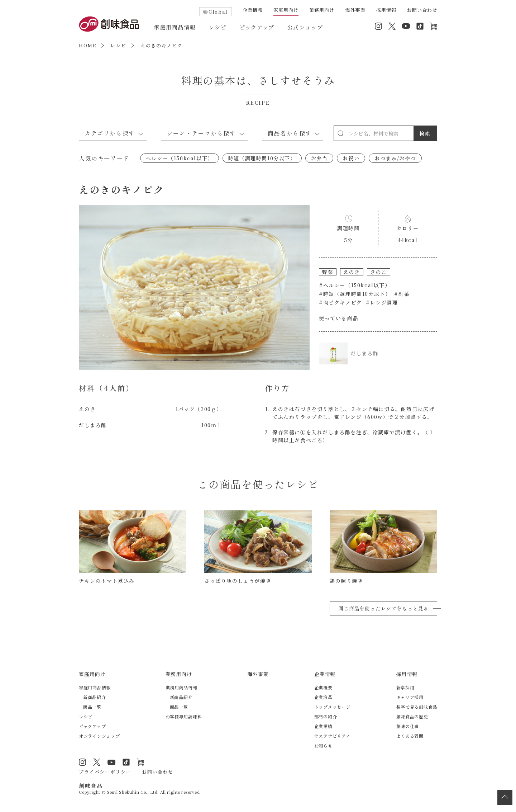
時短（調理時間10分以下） (262, 158)
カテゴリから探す (110, 133)
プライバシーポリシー (105, 772)
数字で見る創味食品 (417, 707)
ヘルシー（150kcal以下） (180, 158)
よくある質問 (410, 736)
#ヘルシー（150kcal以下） (355, 285)
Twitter (392, 26)
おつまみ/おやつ (395, 158)
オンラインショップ (434, 26)
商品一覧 (92, 707)
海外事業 (355, 10)
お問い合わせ (422, 10)
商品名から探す (290, 133)
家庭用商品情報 (175, 27)
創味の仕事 (408, 726)
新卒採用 (405, 687)
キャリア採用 (410, 697)
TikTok (420, 26)
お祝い (351, 158)
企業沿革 (323, 697)
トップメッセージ (333, 707)
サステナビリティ (332, 736)
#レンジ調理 (382, 302)
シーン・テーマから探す (201, 133)
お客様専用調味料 (184, 716)
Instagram (378, 26)
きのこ (379, 272)
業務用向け (322, 10)
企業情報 (253, 10)
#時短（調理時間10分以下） (355, 294)
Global (218, 12)
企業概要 (323, 687)
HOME (87, 45)
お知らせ (323, 745)
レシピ (218, 27)
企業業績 (323, 726)
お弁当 (319, 158)
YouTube (406, 26)
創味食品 (109, 24)
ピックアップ (257, 27)
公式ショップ (305, 27)
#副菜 (402, 294)
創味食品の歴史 (412, 716)
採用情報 (386, 10)
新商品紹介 (95, 697)
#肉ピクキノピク (341, 302)
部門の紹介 (326, 716)
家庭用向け (286, 10)
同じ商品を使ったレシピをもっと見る (383, 608)
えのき (352, 272)
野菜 (328, 272)
